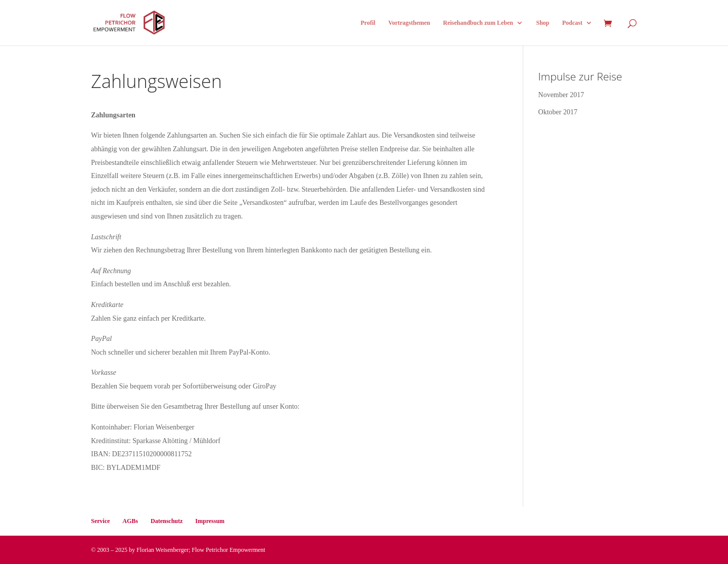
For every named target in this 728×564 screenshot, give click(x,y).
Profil (368, 23)
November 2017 (561, 95)
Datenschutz (167, 521)
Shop (542, 23)
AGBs (130, 521)
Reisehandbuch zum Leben (478, 23)
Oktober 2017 (558, 112)
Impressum (210, 521)
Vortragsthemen (409, 23)
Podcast (572, 23)
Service (100, 521)
